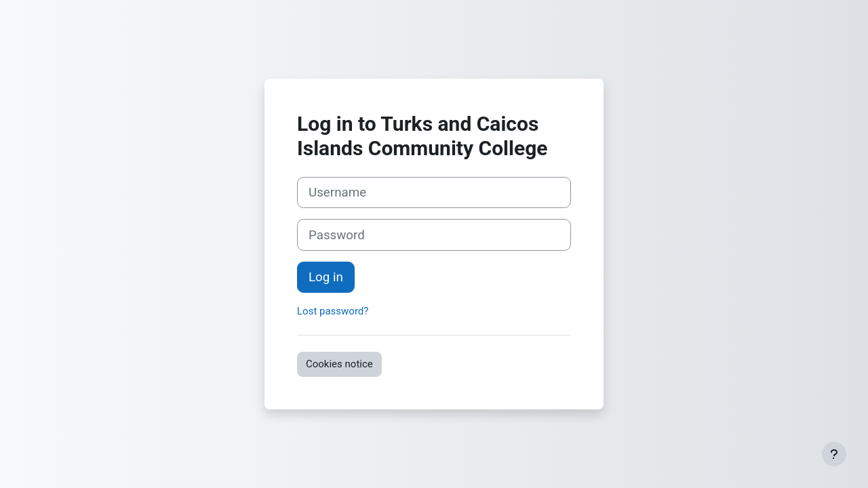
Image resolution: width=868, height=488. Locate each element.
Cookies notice (339, 364)
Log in (326, 277)
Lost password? (333, 311)
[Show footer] (834, 454)
